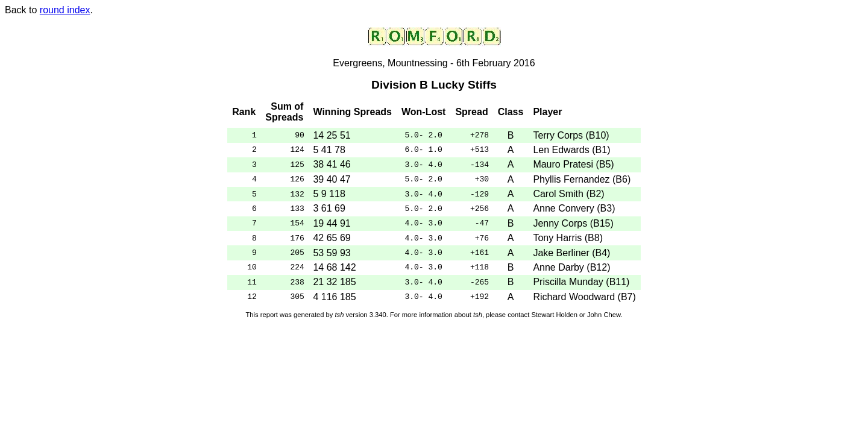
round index (65, 10)
